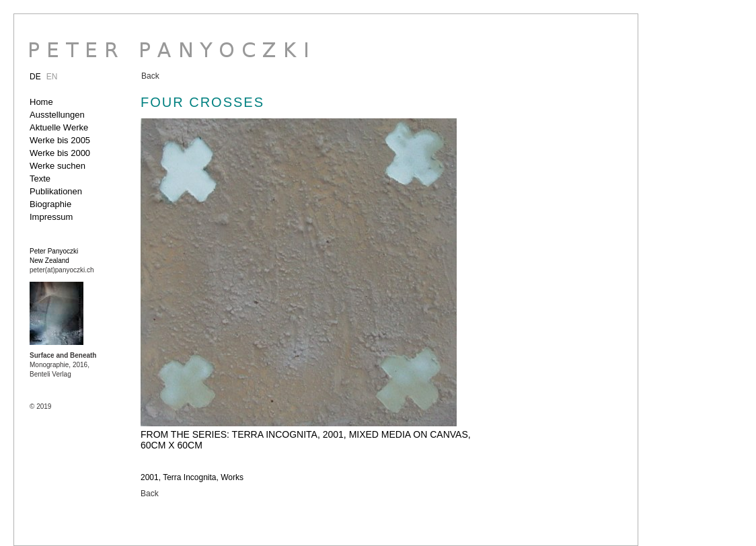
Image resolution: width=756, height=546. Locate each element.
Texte (40, 179)
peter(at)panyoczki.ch (62, 270)
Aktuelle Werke (59, 127)
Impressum (51, 217)
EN (52, 77)
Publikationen (56, 191)
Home (41, 102)
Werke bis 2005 (60, 140)
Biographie (50, 204)
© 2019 (40, 406)
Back (150, 76)
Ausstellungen (57, 115)
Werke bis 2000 (60, 153)
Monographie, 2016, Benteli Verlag (63, 365)
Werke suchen (58, 166)
